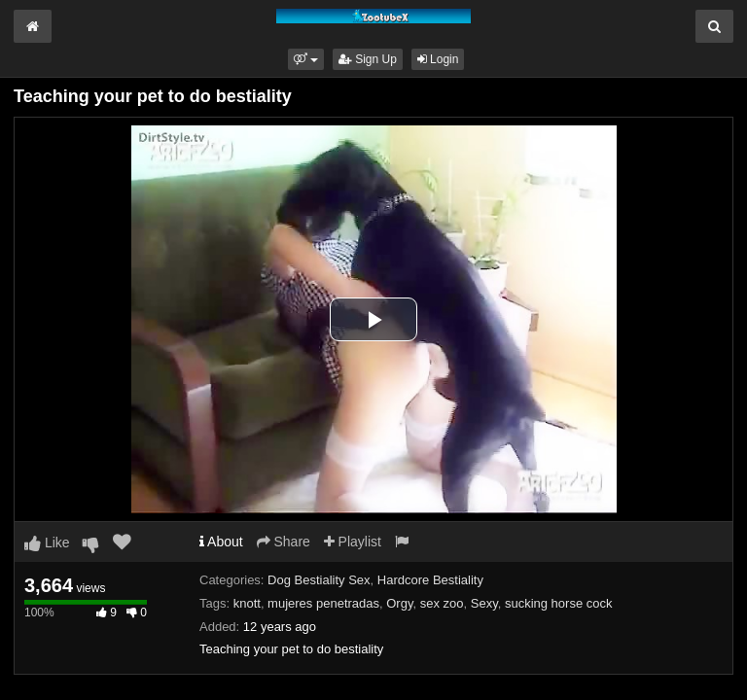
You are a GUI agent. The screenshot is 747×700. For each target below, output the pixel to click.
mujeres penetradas (323, 603)
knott (247, 603)
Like (47, 542)
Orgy (399, 603)
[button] (306, 59)
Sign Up (368, 59)
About (221, 542)
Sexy (484, 603)
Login (438, 59)
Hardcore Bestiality (430, 580)
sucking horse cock (559, 603)
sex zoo (442, 603)
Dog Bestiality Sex (319, 580)
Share (284, 542)
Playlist (353, 542)
